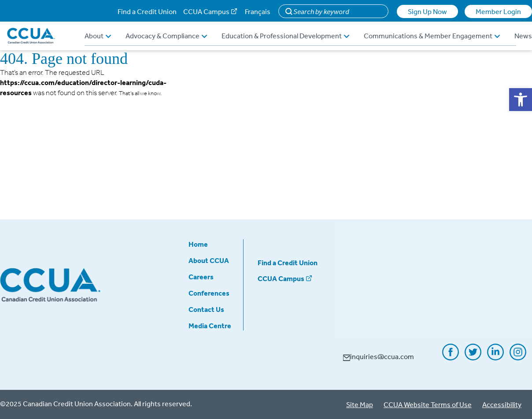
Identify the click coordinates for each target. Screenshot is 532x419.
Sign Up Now (427, 11)
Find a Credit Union (147, 11)
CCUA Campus (206, 11)
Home (198, 244)
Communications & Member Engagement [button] (432, 36)
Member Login (498, 11)
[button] (521, 100)
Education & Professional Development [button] (285, 36)
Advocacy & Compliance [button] (166, 36)
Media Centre (210, 326)
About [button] (98, 36)
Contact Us (206, 309)
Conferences (209, 293)
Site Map (360, 404)
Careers (201, 277)
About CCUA (209, 260)
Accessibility (502, 404)
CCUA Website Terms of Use (428, 404)
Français (258, 11)
